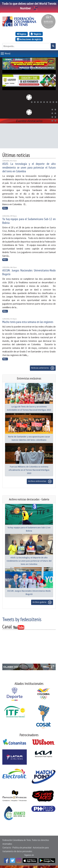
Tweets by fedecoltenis (22, 619)
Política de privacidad (22, 847)
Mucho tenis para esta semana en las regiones (28, 322)
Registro (36, 34)
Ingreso (22, 34)
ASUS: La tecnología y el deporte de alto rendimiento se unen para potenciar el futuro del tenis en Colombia (29, 167)
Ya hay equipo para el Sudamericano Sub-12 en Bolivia (29, 221)
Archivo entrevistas (40, 481)
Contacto (7, 847)
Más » (5, 208)
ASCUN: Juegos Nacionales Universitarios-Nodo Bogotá (29, 272)
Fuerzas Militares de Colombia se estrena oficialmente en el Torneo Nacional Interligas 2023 (29, 470)
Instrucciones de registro (29, 39)
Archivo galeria (42, 602)
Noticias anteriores (43, 368)
